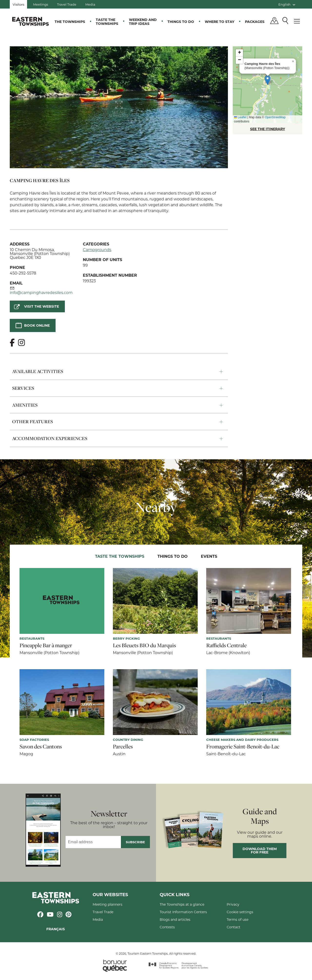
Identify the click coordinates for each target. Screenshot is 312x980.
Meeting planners (107, 904)
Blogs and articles (175, 919)
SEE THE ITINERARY (268, 129)
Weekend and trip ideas (143, 22)
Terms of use (238, 919)
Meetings (41, 4)
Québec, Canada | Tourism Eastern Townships (30, 21)
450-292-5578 (23, 273)
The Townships (70, 22)
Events (209, 556)
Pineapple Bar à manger (46, 645)
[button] (268, 80)
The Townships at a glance (182, 904)
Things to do (181, 22)
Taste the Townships (107, 22)
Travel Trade (67, 4)
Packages (255, 22)
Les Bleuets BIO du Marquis (144, 645)
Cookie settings (240, 912)
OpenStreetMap (275, 117)
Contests (167, 927)
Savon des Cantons (41, 746)
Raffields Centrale (226, 645)
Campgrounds (97, 250)
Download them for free (260, 850)
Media (90, 4)
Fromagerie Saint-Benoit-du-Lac (243, 746)
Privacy (233, 904)
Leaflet (240, 117)
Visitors (18, 4)
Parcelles (123, 746)
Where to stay (219, 22)
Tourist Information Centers (183, 912)
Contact (234, 927)
